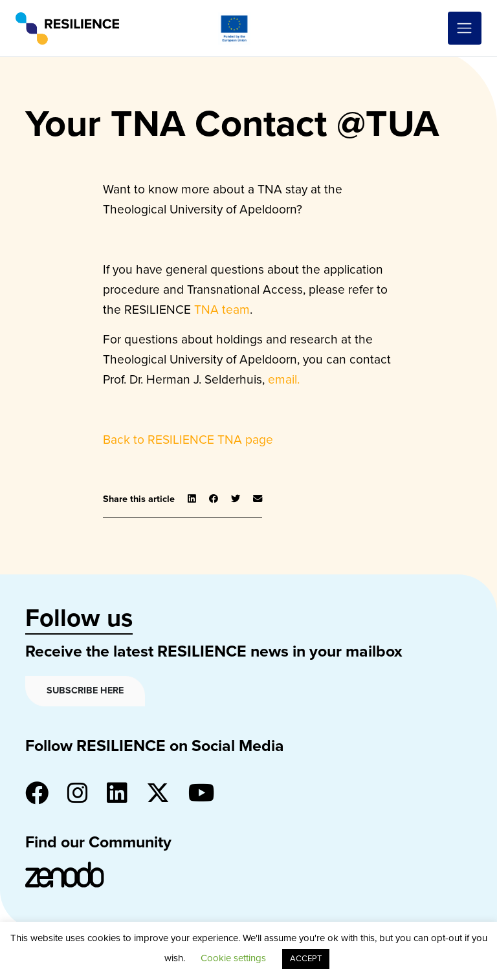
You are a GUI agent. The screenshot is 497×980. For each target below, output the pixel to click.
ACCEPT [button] (306, 959)
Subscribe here (85, 691)
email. (284, 379)
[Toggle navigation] (465, 28)
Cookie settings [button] (233, 958)
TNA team (222, 310)
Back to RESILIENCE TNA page (188, 440)
